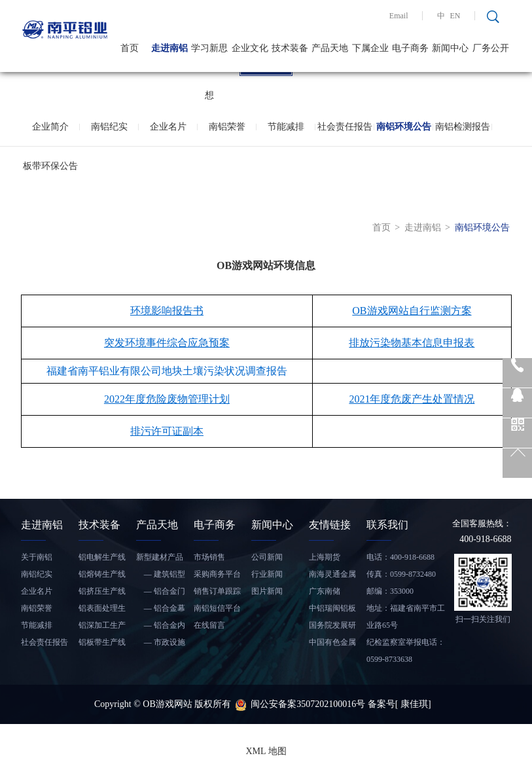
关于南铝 (37, 557)
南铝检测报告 (463, 127)
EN (455, 16)
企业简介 (50, 127)
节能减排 (286, 127)
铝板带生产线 (102, 642)
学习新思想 (209, 58)
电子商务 (410, 48)
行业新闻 (267, 574)
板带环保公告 (50, 166)
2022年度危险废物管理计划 (167, 399)
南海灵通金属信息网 (332, 576)
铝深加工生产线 (102, 627)
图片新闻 (267, 591)
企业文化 (250, 48)
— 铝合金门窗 (161, 593)
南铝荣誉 (227, 127)
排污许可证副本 (167, 431)
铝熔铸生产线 (102, 574)
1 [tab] (266, 73)
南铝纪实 (109, 127)
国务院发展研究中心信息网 (332, 627)
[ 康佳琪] (413, 704)
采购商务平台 (217, 574)
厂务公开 (491, 48)
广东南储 (325, 591)
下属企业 (370, 48)
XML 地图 (266, 751)
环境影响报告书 (167, 311)
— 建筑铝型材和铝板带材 (161, 576)
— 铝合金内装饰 (161, 627)
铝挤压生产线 (102, 591)
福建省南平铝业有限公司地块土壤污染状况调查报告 (167, 371)
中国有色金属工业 (332, 644)
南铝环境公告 (404, 127)
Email (399, 16)
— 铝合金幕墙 (161, 610)
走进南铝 (169, 48)
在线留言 (209, 625)
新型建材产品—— (160, 559)
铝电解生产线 (102, 557)
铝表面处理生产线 (102, 610)
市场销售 (209, 557)
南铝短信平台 (217, 608)
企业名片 (168, 127)
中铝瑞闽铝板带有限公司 (332, 610)
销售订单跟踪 (217, 591)
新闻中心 (450, 48)
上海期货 (325, 557)
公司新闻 (267, 557)
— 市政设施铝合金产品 (161, 644)
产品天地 (330, 48)
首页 (130, 48)
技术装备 (290, 48)
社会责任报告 (345, 127)
